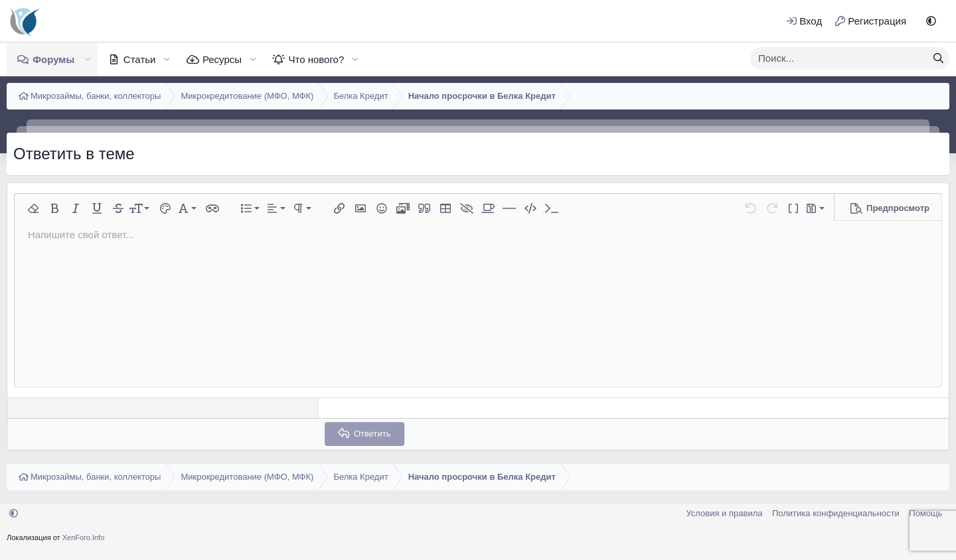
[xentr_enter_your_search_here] (839, 58)
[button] (931, 21)
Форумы (53, 59)
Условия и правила (724, 513)
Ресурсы (222, 59)
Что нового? (316, 59)
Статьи (140, 59)
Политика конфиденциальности (836, 513)
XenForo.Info (84, 537)
